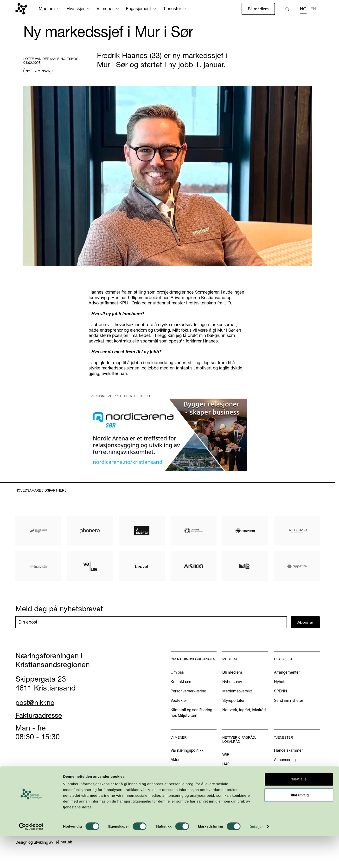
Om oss (177, 672)
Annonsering (285, 760)
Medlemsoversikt (237, 691)
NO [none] (303, 9)
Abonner (305, 622)
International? (286, 769)
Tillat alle (299, 811)
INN (226, 774)
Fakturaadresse (41, 716)
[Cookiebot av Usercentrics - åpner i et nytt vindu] (31, 859)
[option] (313, 10)
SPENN (281, 691)
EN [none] (313, 9)
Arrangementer (287, 672)
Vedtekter (179, 701)
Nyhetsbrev (232, 682)
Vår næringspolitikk (187, 751)
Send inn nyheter (289, 701)
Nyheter (281, 682)
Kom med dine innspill (190, 794)
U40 (226, 764)
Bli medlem (258, 9)
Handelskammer (288, 751)
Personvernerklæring (188, 691)
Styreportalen (234, 701)
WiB (226, 755)
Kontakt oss (181, 682)
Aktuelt (177, 760)
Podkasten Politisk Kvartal (193, 784)
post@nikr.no (37, 703)
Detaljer (256, 858)
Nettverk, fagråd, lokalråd (244, 710)
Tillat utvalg (299, 827)
